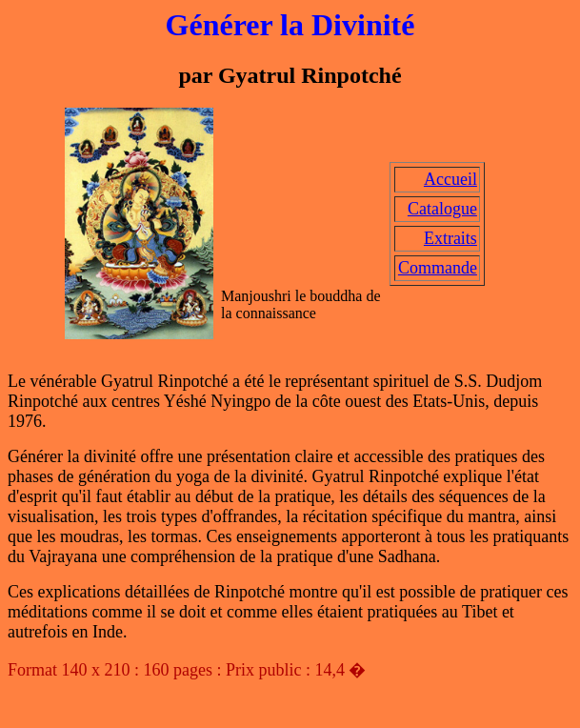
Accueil (450, 179)
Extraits (450, 238)
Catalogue (442, 209)
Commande (438, 268)
